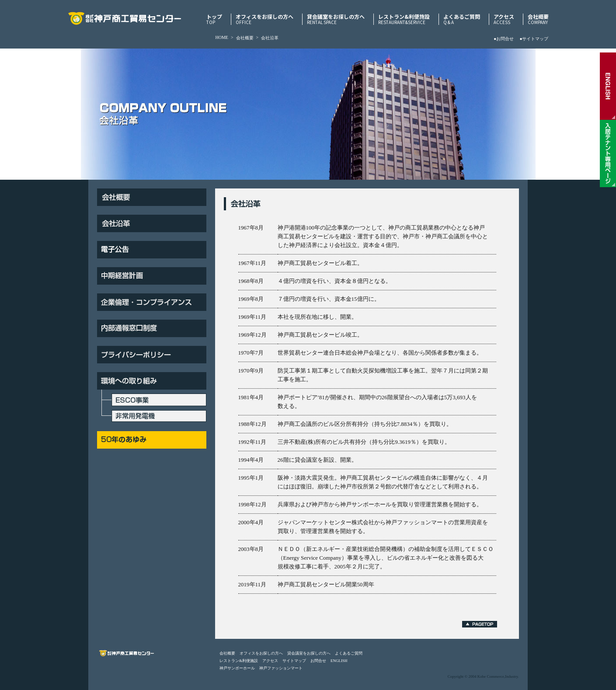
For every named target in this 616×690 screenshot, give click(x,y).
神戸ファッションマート (281, 668)
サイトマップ (294, 661)
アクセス (504, 19)
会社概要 (538, 19)
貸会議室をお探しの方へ (336, 19)
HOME (222, 37)
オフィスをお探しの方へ (264, 19)
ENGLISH (339, 661)
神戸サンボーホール (237, 668)
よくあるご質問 (462, 19)
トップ (214, 19)
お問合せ (318, 661)
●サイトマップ (534, 39)
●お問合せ (504, 39)
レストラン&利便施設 (404, 19)
